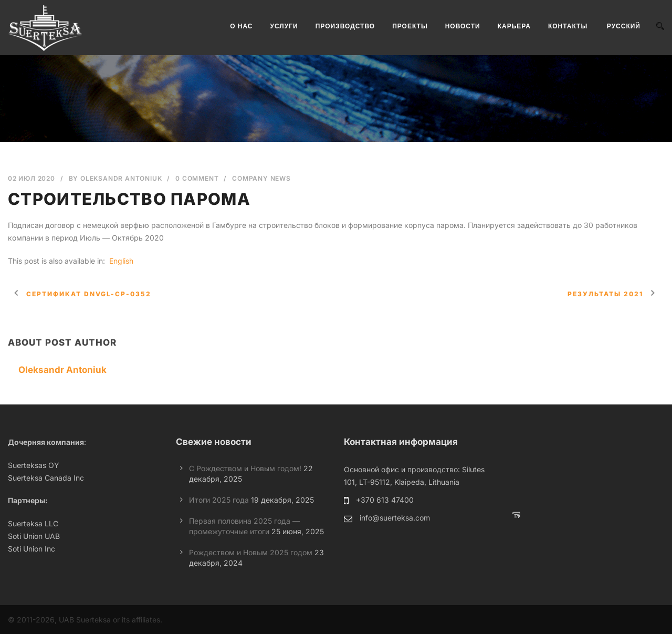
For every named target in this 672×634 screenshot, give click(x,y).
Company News (261, 178)
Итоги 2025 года (219, 500)
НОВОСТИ (463, 26)
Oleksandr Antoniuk (121, 178)
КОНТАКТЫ (568, 26)
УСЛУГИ (284, 26)
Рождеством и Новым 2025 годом (251, 552)
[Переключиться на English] (120, 261)
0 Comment (197, 178)
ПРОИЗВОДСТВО (345, 26)
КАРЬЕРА (514, 26)
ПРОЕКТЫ (410, 26)
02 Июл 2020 (31, 178)
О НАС (241, 26)
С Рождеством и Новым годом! (245, 468)
